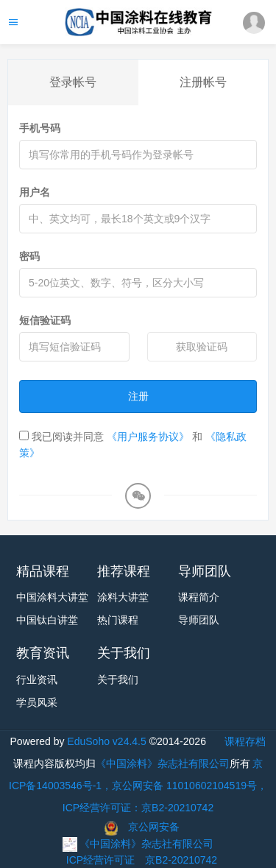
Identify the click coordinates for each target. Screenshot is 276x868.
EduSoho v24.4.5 (106, 741)
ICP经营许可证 (100, 860)
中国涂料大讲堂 (52, 597)
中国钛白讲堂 (47, 620)
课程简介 (199, 597)
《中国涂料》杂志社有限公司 (163, 763)
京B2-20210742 (181, 860)
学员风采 (37, 702)
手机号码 (40, 128)
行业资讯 (37, 680)
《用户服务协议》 (148, 437)
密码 (29, 256)
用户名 (35, 192)
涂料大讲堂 (123, 597)
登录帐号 (73, 82)
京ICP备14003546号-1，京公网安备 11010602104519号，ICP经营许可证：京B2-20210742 (138, 786)
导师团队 (199, 620)
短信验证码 (45, 320)
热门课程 (118, 620)
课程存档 (245, 741)
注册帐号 (203, 82)
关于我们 (118, 680)
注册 (138, 396)
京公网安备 (154, 827)
